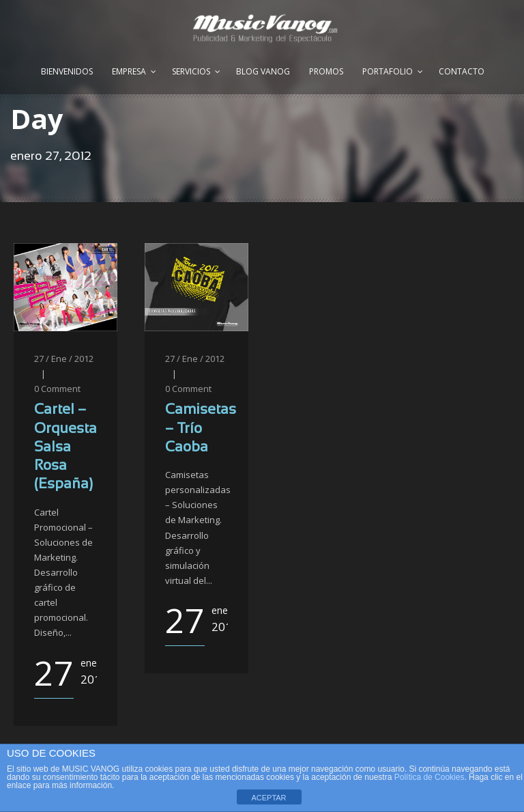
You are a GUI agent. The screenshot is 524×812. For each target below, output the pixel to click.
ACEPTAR (268, 798)
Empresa (129, 71)
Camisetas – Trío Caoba (201, 429)
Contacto (462, 71)
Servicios (191, 71)
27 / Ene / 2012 (64, 359)
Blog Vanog (263, 71)
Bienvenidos (67, 71)
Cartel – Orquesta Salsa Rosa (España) (65, 447)
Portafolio (388, 71)
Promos (326, 71)
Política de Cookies (430, 777)
